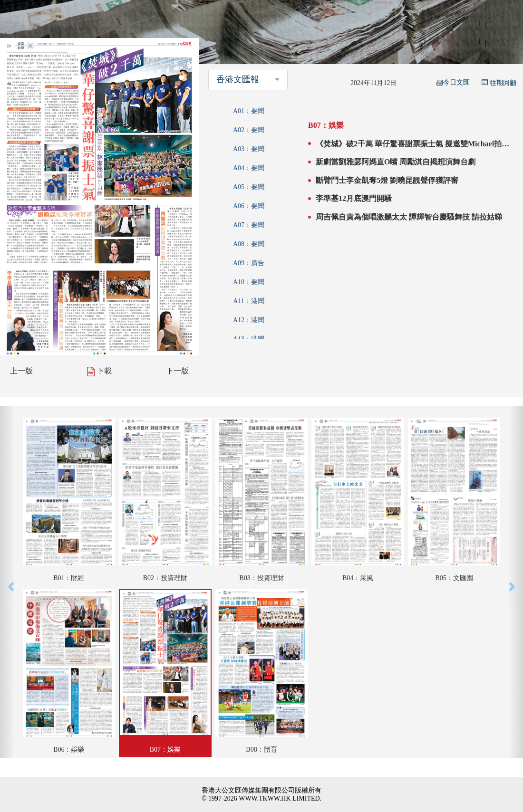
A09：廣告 (249, 263)
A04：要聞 (249, 168)
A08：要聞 (249, 244)
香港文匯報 (238, 79)
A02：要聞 (249, 130)
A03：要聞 (249, 149)
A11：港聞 (249, 301)
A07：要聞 (249, 225)
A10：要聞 (249, 282)
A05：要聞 (249, 187)
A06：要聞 (249, 206)
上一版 (21, 371)
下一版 (177, 371)
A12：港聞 (249, 320)
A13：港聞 (249, 339)
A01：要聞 (249, 111)
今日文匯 (453, 82)
